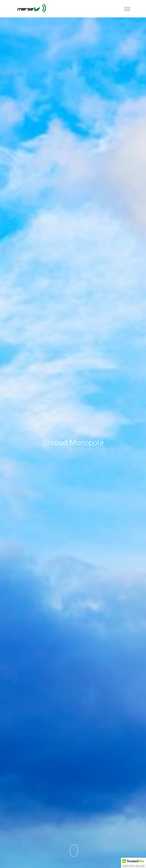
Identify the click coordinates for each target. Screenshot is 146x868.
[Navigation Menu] (127, 9)
